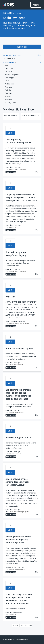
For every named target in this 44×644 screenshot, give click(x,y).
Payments (20, 365)
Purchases (20, 413)
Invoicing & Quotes (23, 323)
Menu (36, 5)
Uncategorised (22, 169)
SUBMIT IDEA (22, 47)
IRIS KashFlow (8, 13)
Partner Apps (21, 569)
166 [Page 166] (30, 625)
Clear (39, 55)
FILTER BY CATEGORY (12, 56)
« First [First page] (16, 625)
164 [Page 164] (22, 625)
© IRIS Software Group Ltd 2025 (15, 640)
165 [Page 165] (26, 625)
